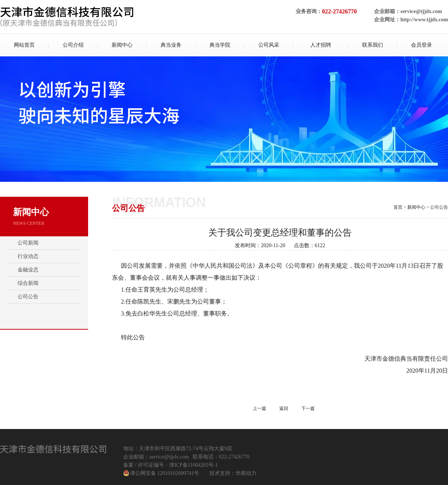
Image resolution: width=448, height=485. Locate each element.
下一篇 (308, 408)
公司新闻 (28, 243)
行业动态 (28, 256)
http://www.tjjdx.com (424, 20)
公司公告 (28, 297)
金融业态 (28, 270)
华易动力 (246, 473)
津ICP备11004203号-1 (194, 465)
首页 (398, 207)
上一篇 (259, 408)
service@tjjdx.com (421, 11)
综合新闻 (28, 283)
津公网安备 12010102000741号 (165, 473)
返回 (284, 408)
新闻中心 (416, 207)
